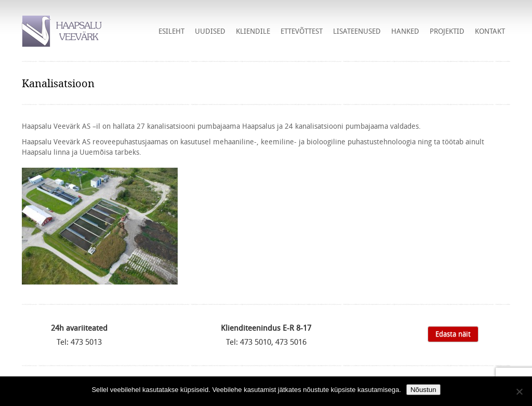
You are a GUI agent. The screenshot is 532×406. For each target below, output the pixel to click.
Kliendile (253, 31)
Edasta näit (453, 334)
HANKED (405, 31)
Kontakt (490, 31)
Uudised (210, 31)
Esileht (171, 31)
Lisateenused (357, 31)
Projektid (447, 31)
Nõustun (423, 390)
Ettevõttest (302, 31)
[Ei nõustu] (519, 391)
